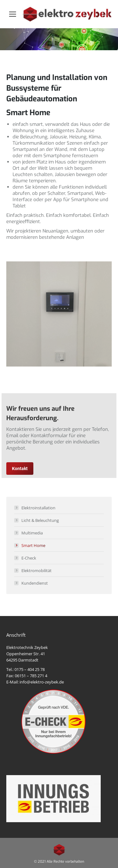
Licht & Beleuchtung (40, 520)
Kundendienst (35, 583)
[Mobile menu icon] (13, 14)
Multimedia (32, 533)
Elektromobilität (37, 571)
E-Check (29, 558)
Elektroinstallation (38, 508)
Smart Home (33, 545)
